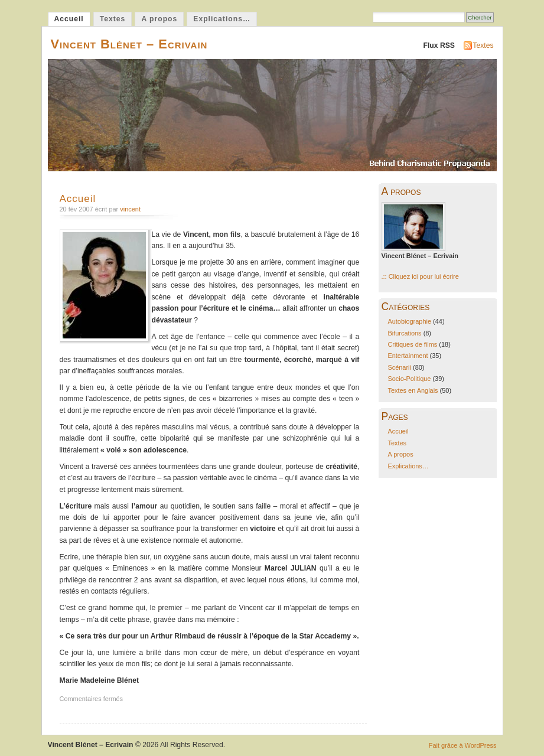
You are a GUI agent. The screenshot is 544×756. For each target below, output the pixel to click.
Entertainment (408, 356)
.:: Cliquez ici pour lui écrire (420, 276)
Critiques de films (412, 344)
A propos (159, 19)
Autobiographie (409, 321)
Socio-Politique (409, 379)
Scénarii (399, 367)
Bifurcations (404, 333)
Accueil (69, 19)
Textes (113, 19)
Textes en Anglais (413, 390)
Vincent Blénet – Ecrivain (129, 44)
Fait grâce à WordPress (463, 745)
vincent (130, 209)
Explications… (222, 19)
